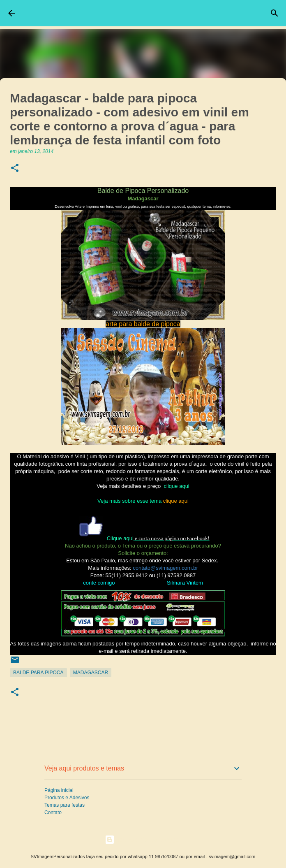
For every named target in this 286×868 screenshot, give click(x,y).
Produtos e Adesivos (67, 798)
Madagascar (91, 673)
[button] (15, 168)
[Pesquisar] (274, 13)
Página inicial (59, 790)
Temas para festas (65, 805)
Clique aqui (120, 538)
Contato (53, 812)
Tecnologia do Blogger (143, 839)
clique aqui (177, 486)
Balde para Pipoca (38, 673)
